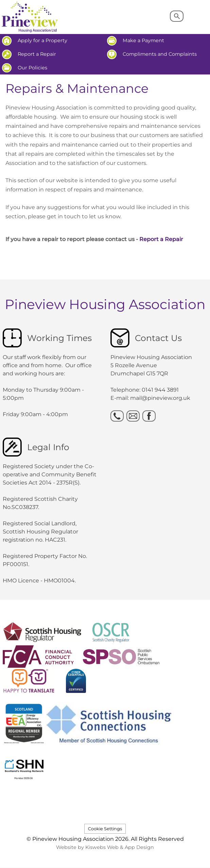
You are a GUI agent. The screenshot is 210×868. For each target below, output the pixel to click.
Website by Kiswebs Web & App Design (105, 847)
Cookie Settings (105, 829)
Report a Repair (161, 239)
